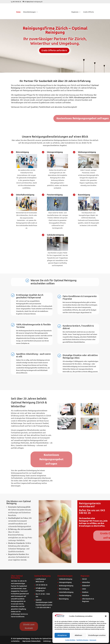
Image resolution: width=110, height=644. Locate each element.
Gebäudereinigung (55, 235)
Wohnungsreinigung (87, 152)
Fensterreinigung (55, 195)
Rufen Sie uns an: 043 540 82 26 (92, 512)
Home (18, 12)
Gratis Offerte (88, 12)
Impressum (93, 640)
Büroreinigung (22, 152)
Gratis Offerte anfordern (54, 50)
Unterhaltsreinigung (25, 195)
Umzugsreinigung (55, 152)
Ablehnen (78, 635)
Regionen (75, 12)
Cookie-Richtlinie (70, 640)
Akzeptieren (62, 635)
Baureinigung (84, 195)
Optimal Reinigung (23, 639)
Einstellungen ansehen (97, 635)
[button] (106, 616)
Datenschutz (36, 641)
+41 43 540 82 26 (41, 585)
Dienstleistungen (30, 12)
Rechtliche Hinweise (82, 640)
